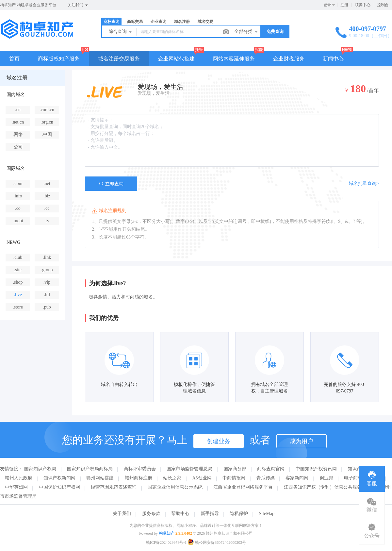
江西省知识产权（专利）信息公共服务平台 (327, 487)
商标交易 (135, 22)
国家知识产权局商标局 (90, 469)
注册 (344, 5)
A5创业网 (202, 478)
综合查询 (121, 32)
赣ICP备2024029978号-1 (166, 543)
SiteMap (267, 514)
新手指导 (210, 514)
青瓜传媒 (266, 478)
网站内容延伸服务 (234, 59)
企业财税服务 (289, 59)
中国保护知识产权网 (59, 487)
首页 (14, 59)
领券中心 (363, 5)
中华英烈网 (16, 487)
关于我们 (122, 514)
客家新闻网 (297, 478)
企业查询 (158, 22)
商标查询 (111, 22)
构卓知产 (167, 533)
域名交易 (205, 22)
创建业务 (219, 441)
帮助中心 (180, 514)
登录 (327, 5)
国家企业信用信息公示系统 (175, 487)
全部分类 (246, 32)
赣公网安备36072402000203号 (217, 543)
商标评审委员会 (140, 469)
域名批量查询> (364, 184)
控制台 (383, 5)
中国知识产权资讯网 (316, 469)
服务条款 (151, 514)
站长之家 (172, 478)
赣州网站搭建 (100, 478)
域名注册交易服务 (119, 59)
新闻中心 (333, 59)
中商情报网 (234, 478)
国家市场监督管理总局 (189, 469)
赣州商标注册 (139, 478)
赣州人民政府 (19, 478)
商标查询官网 (271, 469)
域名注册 (182, 22)
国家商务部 (235, 469)
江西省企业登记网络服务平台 (243, 487)
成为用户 (302, 441)
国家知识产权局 (40, 469)
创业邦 (326, 478)
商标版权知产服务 (59, 59)
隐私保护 (239, 514)
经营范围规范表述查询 (114, 487)
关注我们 (78, 5)
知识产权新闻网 (59, 478)
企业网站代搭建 (176, 59)
